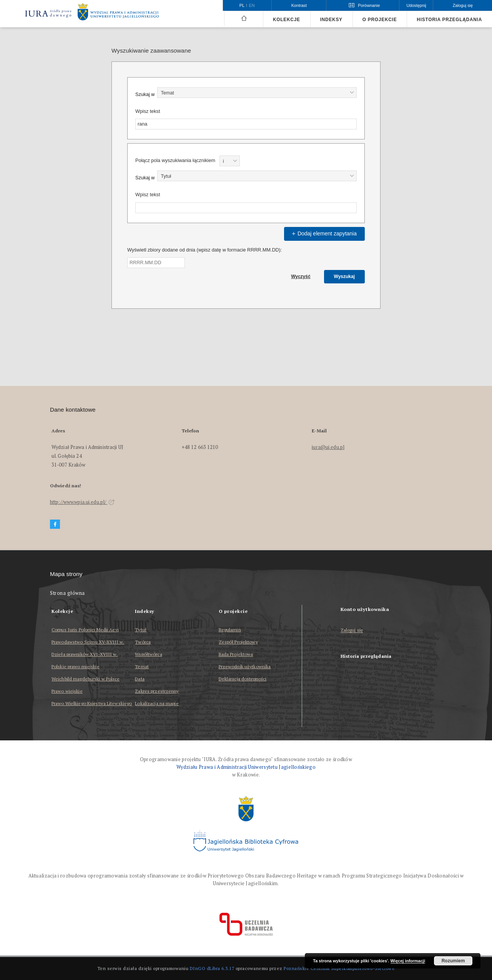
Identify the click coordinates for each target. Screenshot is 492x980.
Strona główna (67, 593)
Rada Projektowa (236, 654)
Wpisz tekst (148, 111)
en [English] (252, 5)
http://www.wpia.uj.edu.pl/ (82, 502)
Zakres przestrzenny (157, 691)
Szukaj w (145, 94)
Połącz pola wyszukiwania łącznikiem (175, 161)
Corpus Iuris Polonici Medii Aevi (85, 630)
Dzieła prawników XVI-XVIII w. (85, 654)
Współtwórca (148, 654)
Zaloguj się (352, 630)
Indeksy (331, 20)
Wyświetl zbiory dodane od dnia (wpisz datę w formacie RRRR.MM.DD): (204, 250)
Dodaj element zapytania (323, 233)
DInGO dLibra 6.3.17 (212, 968)
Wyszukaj (344, 276)
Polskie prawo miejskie (76, 666)
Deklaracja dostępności (243, 679)
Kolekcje (287, 20)
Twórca (143, 642)
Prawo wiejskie (67, 691)
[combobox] (257, 93)
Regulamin (230, 630)
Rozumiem (453, 961)
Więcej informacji (408, 961)
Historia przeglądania (449, 20)
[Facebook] (55, 524)
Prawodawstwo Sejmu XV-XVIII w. (88, 642)
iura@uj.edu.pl (328, 447)
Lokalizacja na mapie (157, 703)
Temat (142, 666)
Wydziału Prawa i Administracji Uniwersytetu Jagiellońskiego (246, 767)
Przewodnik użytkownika (245, 666)
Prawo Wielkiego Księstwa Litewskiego (92, 703)
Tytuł (141, 630)
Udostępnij (416, 5)
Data (140, 679)
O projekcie (380, 20)
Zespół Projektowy (238, 642)
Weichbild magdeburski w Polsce (86, 679)
